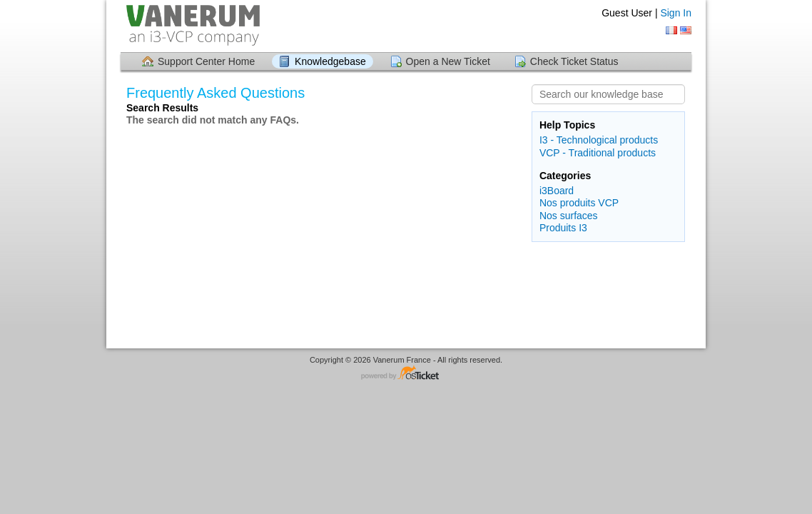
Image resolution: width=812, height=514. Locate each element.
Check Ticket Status (574, 61)
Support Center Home (206, 61)
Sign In (676, 13)
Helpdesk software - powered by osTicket (406, 374)
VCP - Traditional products (598, 153)
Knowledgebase (330, 61)
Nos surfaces (569, 216)
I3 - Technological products (599, 140)
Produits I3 (563, 228)
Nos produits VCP (579, 203)
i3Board (557, 191)
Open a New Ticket (448, 61)
